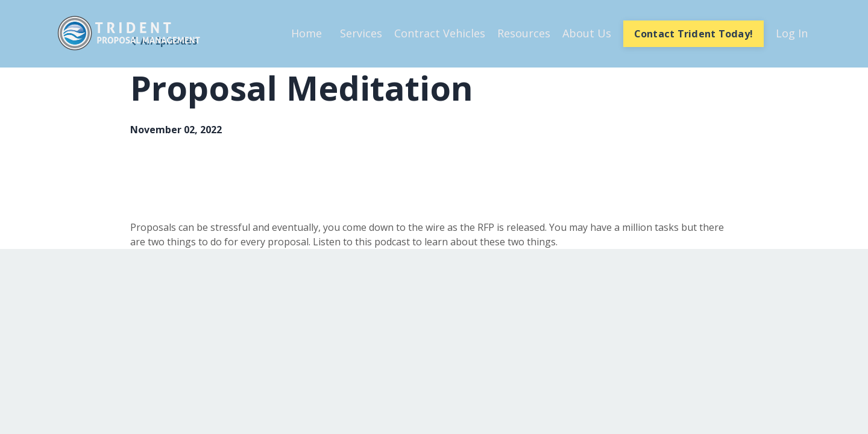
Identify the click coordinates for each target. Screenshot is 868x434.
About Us (587, 33)
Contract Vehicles (440, 33)
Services (361, 33)
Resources (524, 33)
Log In (792, 33)
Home (307, 33)
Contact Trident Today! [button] (694, 34)
